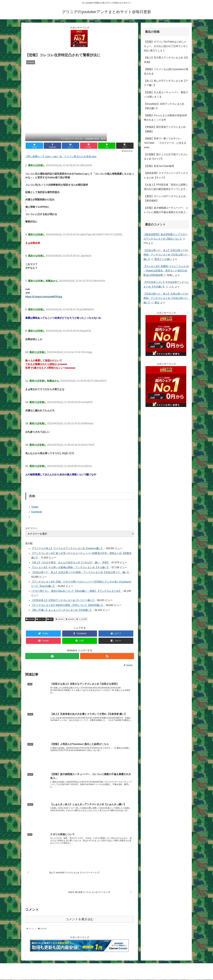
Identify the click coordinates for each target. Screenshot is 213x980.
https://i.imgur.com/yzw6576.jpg (44, 297)
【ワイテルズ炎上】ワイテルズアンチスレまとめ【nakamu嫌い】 (67, 548)
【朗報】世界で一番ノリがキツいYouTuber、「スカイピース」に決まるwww (165, 143)
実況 (50, 619)
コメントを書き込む (80, 919)
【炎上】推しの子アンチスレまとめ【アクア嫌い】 (166, 83)
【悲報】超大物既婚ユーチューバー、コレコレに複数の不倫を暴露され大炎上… (166, 210)
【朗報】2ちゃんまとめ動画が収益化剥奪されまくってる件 (165, 118)
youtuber (70, 619)
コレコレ (41, 619)
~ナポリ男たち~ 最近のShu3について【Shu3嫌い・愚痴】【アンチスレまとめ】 (76, 591)
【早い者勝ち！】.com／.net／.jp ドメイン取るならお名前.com (61, 157)
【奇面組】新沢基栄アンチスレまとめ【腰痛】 (165, 129)
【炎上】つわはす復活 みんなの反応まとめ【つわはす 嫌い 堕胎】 (70, 563)
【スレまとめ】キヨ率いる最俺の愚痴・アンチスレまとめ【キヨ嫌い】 (70, 567)
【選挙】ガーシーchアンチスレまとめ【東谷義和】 (165, 198)
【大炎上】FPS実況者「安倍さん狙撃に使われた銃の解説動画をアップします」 (166, 187)
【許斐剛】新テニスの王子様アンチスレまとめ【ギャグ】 (166, 157)
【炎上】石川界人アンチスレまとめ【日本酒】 (166, 60)
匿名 (157, 303)
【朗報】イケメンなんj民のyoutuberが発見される (166, 71)
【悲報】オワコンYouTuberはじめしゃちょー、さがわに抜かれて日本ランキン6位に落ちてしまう (166, 46)
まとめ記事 (82, 619)
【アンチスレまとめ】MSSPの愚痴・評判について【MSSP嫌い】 (68, 605)
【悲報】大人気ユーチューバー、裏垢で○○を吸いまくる (166, 95)
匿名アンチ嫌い (163, 259)
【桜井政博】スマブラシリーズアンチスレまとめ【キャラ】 (166, 175)
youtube (30, 619)
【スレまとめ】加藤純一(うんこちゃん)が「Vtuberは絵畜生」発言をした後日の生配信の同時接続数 (166, 271)
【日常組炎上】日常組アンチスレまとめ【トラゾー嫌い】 (63, 600)
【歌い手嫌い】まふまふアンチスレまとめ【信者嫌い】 (62, 610)
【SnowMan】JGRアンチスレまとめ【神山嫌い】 (164, 106)
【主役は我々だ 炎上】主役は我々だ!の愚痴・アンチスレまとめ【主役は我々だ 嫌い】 (80, 572)
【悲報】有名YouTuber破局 (159, 166)
